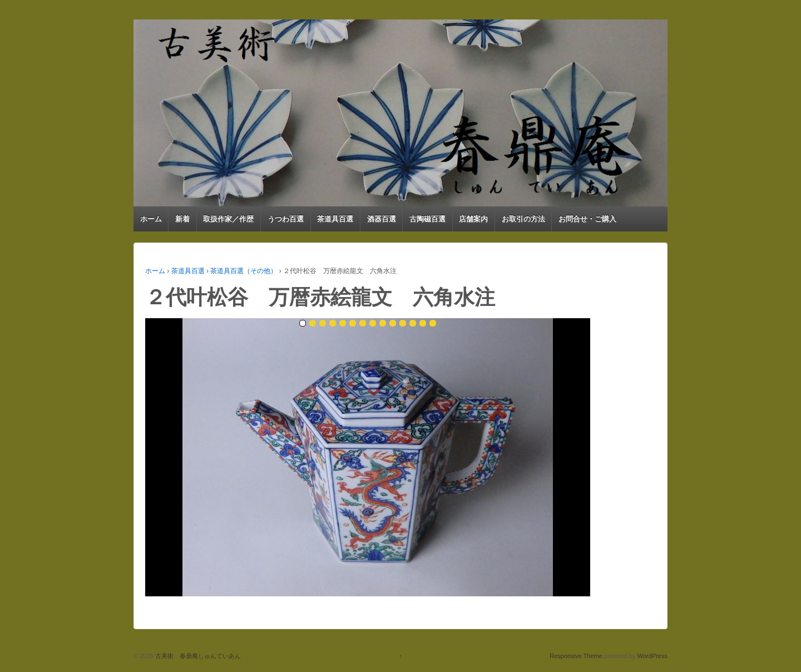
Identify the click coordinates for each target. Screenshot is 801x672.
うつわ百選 (286, 219)
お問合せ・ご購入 (587, 219)
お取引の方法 (523, 219)
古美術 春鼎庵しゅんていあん (197, 656)
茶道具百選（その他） (244, 271)
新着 (182, 219)
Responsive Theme (576, 656)
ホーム (151, 219)
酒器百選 (382, 219)
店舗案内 (473, 219)
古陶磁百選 (427, 219)
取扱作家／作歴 (228, 219)
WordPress (652, 656)
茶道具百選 (335, 219)
